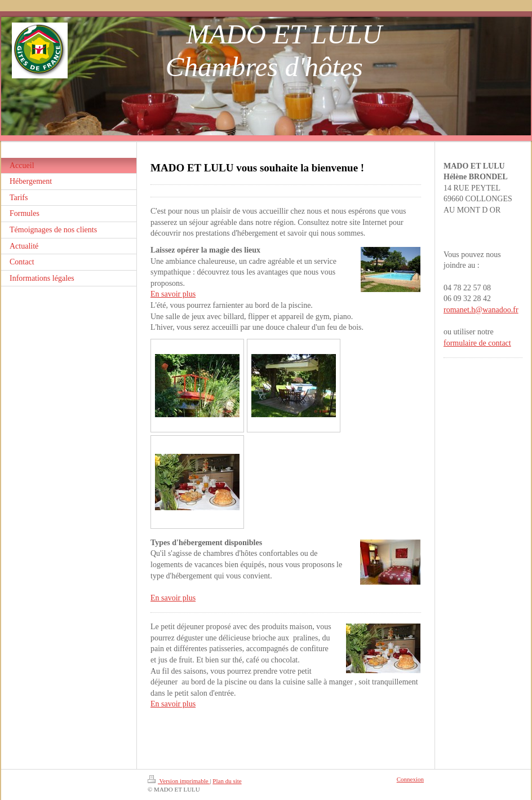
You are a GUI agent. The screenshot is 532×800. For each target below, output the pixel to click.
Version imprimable (179, 781)
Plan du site (227, 781)
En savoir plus (173, 294)
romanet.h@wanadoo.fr (481, 310)
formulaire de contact (477, 343)
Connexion (410, 779)
